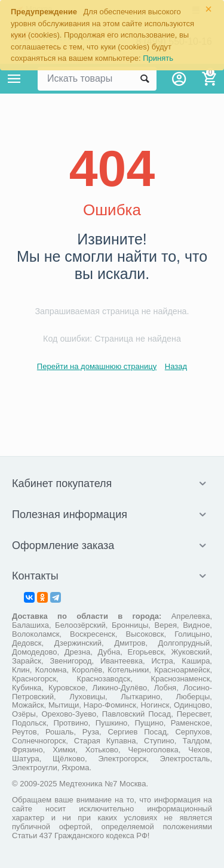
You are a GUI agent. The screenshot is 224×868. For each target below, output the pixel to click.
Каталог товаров (14, 79)
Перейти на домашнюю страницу (97, 366)
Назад (176, 366)
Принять (158, 58)
